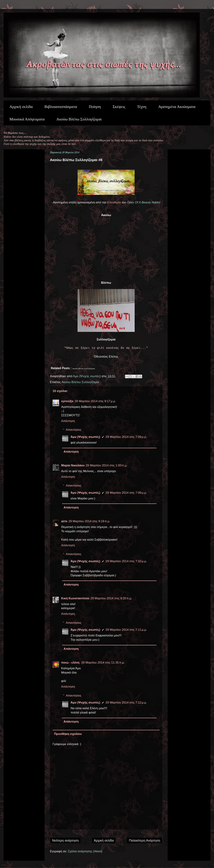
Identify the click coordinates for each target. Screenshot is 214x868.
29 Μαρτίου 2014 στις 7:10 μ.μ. (126, 561)
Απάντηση (68, 421)
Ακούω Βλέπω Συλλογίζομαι (79, 119)
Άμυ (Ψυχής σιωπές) (85, 437)
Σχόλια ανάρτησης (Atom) (85, 851)
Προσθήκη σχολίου (68, 734)
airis (64, 521)
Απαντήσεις (74, 430)
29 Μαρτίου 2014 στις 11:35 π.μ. (103, 663)
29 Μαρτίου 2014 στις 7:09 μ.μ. (126, 437)
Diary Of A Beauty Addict (143, 202)
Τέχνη (142, 107)
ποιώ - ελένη (71, 663)
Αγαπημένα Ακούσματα (177, 107)
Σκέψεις (119, 107)
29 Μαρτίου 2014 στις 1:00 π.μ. (106, 465)
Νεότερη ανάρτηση (65, 841)
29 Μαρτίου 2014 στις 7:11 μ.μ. (126, 630)
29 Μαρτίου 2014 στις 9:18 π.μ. (89, 521)
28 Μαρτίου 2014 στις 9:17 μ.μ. (95, 401)
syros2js (67, 401)
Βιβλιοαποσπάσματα (61, 107)
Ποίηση (95, 107)
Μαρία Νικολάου (73, 465)
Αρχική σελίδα (21, 107)
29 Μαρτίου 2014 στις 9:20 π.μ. (111, 598)
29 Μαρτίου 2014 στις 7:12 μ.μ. (126, 703)
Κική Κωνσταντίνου (75, 598)
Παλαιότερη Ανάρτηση (145, 841)
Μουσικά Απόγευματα (27, 119)
